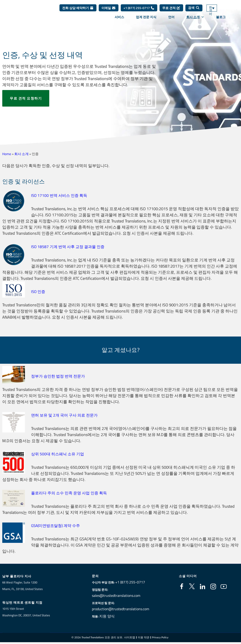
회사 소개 (195, 20)
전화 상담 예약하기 (78, 11)
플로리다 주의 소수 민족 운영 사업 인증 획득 (71, 492)
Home (7, 154)
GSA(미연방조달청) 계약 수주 (57, 525)
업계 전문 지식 (146, 20)
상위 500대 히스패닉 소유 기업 (59, 453)
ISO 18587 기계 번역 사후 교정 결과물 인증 (69, 246)
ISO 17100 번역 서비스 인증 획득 (60, 195)
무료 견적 (171, 11)
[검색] (194, 11)
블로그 (221, 20)
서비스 (119, 20)
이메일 (109, 11)
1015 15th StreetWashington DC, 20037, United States (26, 611)
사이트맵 (130, 637)
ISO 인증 (39, 291)
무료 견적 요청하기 (26, 98)
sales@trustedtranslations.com (117, 595)
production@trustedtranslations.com (120, 608)
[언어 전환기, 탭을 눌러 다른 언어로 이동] (218, 11)
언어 (171, 20)
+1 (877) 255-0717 (139, 11)
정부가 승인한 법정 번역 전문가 (59, 376)
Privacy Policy (160, 637)
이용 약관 (144, 637)
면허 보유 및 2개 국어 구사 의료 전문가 (66, 415)
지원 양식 (110, 615)
